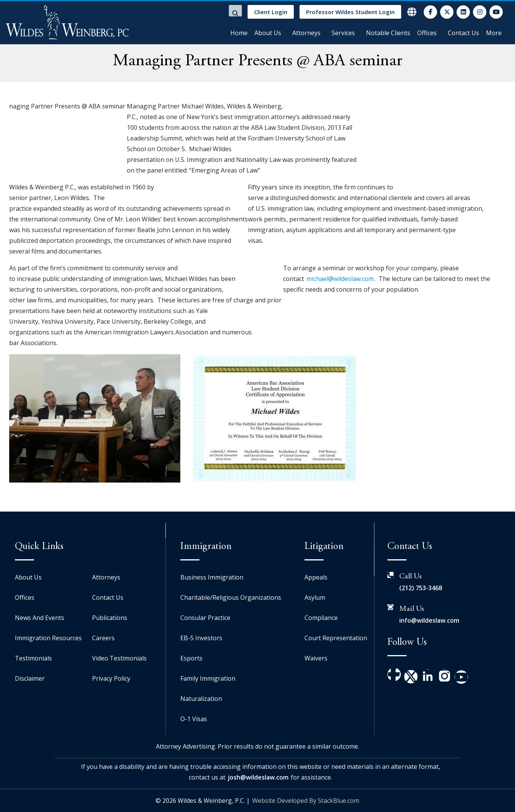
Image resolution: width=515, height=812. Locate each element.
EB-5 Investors (201, 638)
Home (239, 33)
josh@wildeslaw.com (258, 777)
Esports (191, 658)
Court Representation (336, 638)
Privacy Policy (111, 678)
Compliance (321, 618)
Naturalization (201, 699)
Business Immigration (212, 577)
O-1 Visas (194, 719)
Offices (427, 33)
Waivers (316, 658)
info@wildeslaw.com (429, 620)
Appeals (316, 577)
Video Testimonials (119, 658)
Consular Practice (205, 618)
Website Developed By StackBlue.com (306, 801)
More (494, 33)
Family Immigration (208, 678)
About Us (268, 33)
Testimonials (33, 658)
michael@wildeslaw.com (340, 279)
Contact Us (463, 33)
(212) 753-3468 (421, 588)
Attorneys (306, 33)
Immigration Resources (48, 638)
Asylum (315, 597)
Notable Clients (388, 33)
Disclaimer (30, 678)
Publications (110, 618)
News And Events (40, 618)
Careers (103, 638)
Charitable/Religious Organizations (231, 597)
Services (343, 33)
